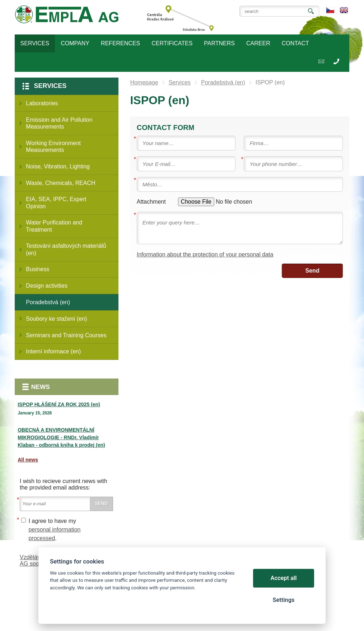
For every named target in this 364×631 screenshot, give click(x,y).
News (41, 387)
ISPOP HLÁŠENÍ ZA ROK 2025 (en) (59, 404)
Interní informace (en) (53, 351)
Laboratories (42, 103)
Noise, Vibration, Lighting (58, 166)
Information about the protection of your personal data (205, 254)
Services (50, 86)
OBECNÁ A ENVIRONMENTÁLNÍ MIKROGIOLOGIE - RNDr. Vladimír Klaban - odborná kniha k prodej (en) (61, 437)
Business (38, 269)
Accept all (284, 578)
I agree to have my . (54, 530)
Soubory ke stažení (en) (56, 319)
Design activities (47, 286)
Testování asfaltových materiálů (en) (66, 249)
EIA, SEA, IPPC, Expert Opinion (56, 203)
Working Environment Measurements (53, 147)
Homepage (144, 82)
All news (28, 460)
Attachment (151, 202)
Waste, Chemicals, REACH (60, 183)
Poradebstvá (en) (48, 302)
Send (312, 271)
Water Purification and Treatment (54, 226)
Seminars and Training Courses (66, 335)
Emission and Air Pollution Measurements (59, 123)
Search (311, 11)
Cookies (30, 606)
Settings (283, 600)
